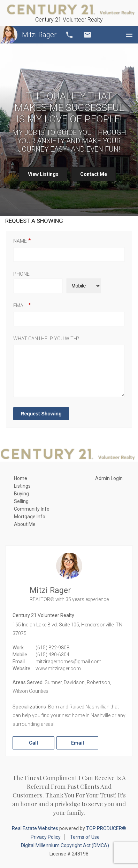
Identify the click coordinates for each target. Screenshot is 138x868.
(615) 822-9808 (52, 648)
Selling (21, 501)
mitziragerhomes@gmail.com (68, 662)
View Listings (43, 174)
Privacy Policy (46, 837)
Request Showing (41, 414)
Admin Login (109, 478)
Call (69, 35)
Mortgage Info (30, 517)
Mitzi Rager (28, 35)
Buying (21, 494)
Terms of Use (85, 837)
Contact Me (94, 174)
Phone (21, 274)
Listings (22, 486)
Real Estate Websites (35, 828)
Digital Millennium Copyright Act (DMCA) (65, 845)
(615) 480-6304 (52, 655)
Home (21, 478)
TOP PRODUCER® (106, 828)
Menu (129, 35)
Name (20, 241)
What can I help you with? (46, 339)
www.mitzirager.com (58, 668)
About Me (25, 524)
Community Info (32, 509)
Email (87, 35)
